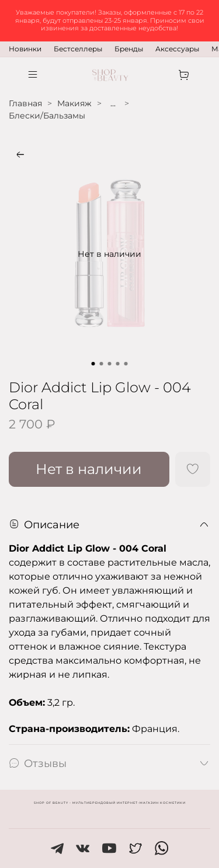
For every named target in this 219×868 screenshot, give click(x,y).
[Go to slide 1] (93, 364)
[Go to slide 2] (102, 364)
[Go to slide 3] (110, 364)
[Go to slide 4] (118, 364)
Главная (25, 103)
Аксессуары (177, 49)
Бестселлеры (78, 49)
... (113, 103)
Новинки (25, 49)
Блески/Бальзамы (47, 116)
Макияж (74, 103)
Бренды (129, 49)
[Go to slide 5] (126, 364)
